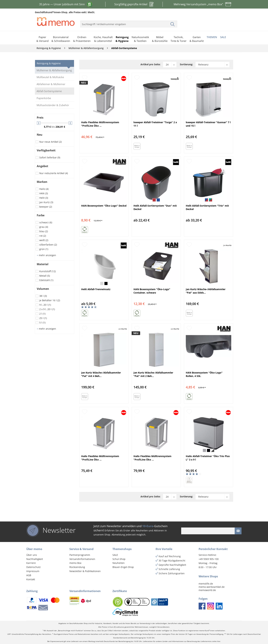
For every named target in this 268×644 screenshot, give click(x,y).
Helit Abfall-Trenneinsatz (96, 289)
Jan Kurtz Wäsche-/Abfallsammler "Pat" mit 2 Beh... (153, 374)
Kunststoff (48, 271)
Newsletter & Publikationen (85, 571)
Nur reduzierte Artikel (54, 173)
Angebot (42, 166)
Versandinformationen (82, 559)
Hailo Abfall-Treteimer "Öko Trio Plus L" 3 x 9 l (208, 458)
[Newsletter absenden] (238, 531)
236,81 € (60, 127)
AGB (29, 575)
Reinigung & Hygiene (49, 63)
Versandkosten (163, 627)
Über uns (32, 555)
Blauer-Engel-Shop (123, 567)
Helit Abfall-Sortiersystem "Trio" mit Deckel (207, 207)
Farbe (41, 215)
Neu (40, 135)
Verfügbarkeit (46, 150)
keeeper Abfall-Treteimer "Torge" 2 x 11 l (155, 124)
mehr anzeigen (46, 255)
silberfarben (48, 245)
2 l (42, 314)
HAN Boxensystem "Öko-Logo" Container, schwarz (152, 291)
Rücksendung (77, 567)
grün (44, 249)
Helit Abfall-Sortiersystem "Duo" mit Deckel (155, 207)
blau (44, 231)
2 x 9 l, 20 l (47, 309)
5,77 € (48, 127)
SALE (115, 555)
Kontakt (31, 579)
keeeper (46, 207)
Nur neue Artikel (51, 142)
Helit (44, 198)
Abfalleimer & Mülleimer (51, 84)
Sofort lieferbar (50, 157)
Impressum (33, 571)
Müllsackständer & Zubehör (53, 105)
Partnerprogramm (80, 555)
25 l (43, 318)
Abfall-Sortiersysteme (49, 91)
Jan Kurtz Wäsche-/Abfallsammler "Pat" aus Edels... (206, 291)
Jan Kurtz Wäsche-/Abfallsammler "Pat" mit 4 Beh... (101, 374)
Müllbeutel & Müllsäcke (50, 77)
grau (44, 227)
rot (43, 236)
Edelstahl (46, 280)
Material (43, 264)
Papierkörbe (44, 98)
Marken (42, 182)
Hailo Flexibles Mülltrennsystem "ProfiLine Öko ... (100, 124)
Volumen (43, 289)
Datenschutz (33, 567)
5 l (42, 323)
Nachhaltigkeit (35, 559)
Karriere (31, 563)
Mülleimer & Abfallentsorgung (54, 70)
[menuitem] (129, 23)
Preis (40, 118)
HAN (44, 193)
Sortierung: (186, 64)
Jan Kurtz (46, 202)
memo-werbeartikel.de (212, 587)
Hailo (44, 189)
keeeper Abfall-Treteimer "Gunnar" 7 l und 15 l (208, 124)
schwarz (46, 222)
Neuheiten (119, 563)
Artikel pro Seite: (150, 64)
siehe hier (216, 641)
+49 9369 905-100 (209, 559)
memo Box (75, 563)
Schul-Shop (119, 559)
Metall (45, 276)
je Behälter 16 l (50, 300)
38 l (43, 296)
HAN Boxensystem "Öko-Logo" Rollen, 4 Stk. (204, 374)
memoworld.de (207, 590)
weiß (44, 240)
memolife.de (206, 584)
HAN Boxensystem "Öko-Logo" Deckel (104, 206)
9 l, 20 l (45, 305)
